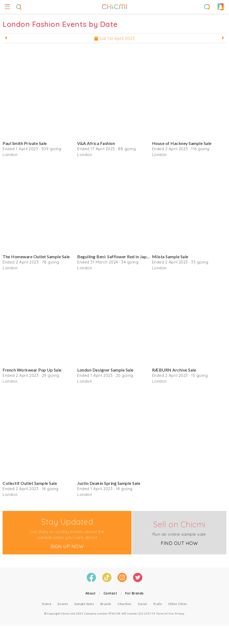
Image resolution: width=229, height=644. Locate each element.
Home (47, 604)
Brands (106, 604)
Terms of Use (165, 613)
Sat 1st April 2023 (115, 38)
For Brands (135, 593)
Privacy (180, 613)
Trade (158, 604)
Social (142, 604)
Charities (125, 604)
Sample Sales (84, 604)
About (91, 593)
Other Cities (178, 604)
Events (63, 604)
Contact (110, 593)
